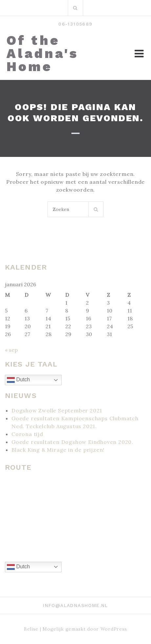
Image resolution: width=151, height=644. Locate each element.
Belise (31, 629)
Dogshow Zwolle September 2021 (57, 410)
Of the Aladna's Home (43, 54)
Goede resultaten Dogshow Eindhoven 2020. (72, 442)
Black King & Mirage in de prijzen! (58, 450)
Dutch (18, 380)
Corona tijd (27, 434)
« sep (11, 350)
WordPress (114, 629)
